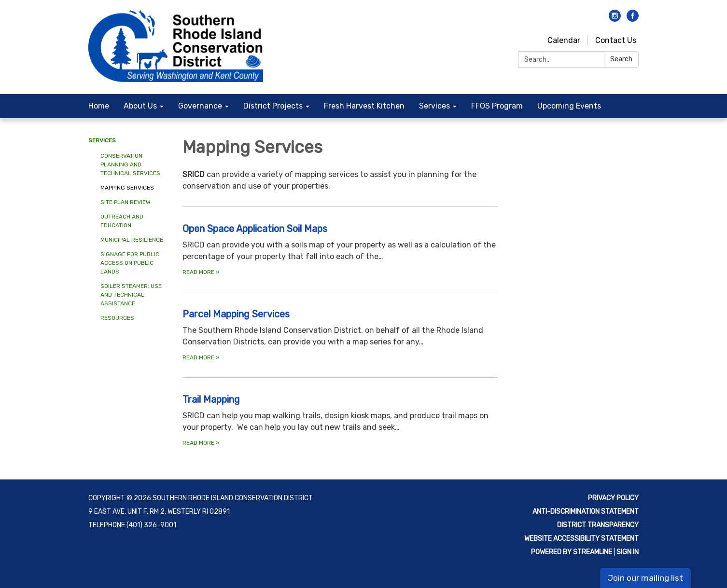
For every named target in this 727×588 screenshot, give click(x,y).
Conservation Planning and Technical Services (130, 164)
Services (102, 140)
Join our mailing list (645, 578)
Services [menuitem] (434, 106)
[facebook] (633, 19)
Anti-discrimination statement (586, 512)
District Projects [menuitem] (273, 106)
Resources (117, 318)
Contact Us (616, 40)
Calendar (564, 40)
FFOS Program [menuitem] (497, 106)
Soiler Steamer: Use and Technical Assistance (131, 295)
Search (621, 59)
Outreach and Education (122, 221)
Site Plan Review (126, 202)
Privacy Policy (613, 498)
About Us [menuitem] (140, 106)
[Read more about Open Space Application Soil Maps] (340, 249)
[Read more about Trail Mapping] (340, 420)
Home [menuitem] (99, 106)
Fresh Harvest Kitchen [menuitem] (364, 106)
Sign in (628, 552)
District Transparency (598, 525)
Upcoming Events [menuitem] (569, 106)
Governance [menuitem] (200, 106)
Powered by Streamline (572, 552)
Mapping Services (127, 188)
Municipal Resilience (132, 240)
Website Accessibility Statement (581, 539)
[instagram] (615, 19)
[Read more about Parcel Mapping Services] (340, 335)
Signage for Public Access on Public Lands (130, 263)
